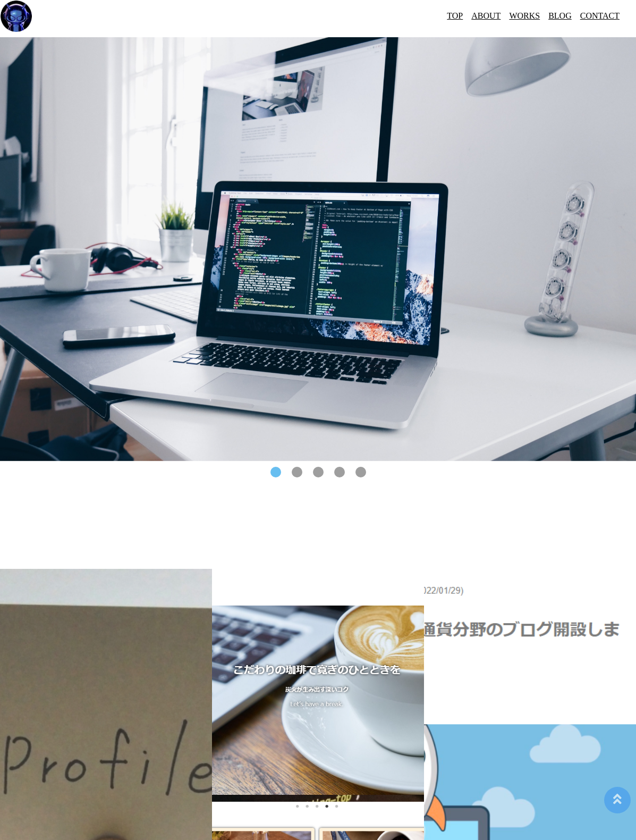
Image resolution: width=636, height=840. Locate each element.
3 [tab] (318, 472)
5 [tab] (361, 472)
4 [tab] (340, 472)
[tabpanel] (318, 249)
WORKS (524, 16)
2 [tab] (297, 472)
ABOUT (486, 16)
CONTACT (600, 16)
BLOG (560, 16)
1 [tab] (276, 472)
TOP (455, 16)
